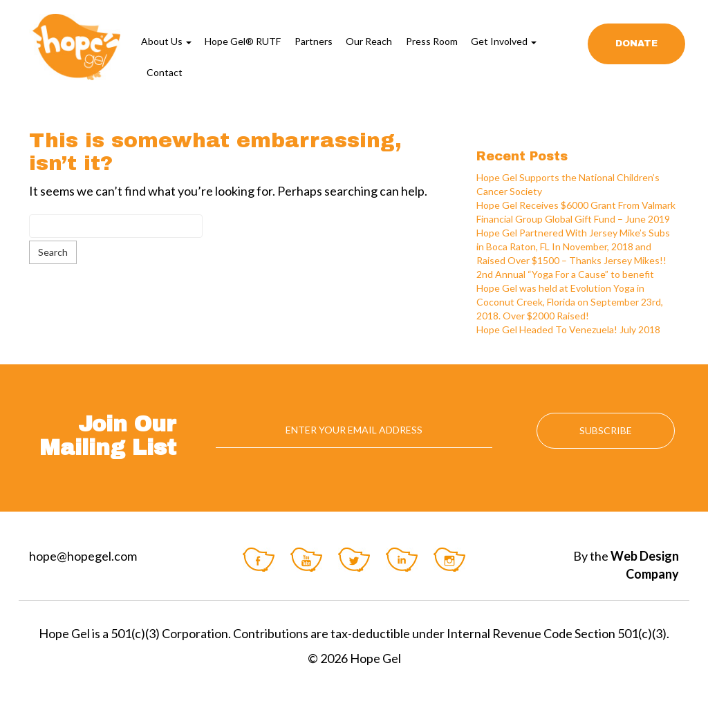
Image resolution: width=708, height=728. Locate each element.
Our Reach (369, 41)
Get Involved (504, 41)
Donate (636, 44)
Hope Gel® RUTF (243, 41)
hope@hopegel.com (83, 556)
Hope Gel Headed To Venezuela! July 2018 (568, 329)
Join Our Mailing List (108, 436)
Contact (165, 72)
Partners (314, 41)
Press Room (432, 41)
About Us (166, 41)
